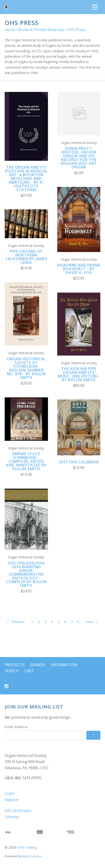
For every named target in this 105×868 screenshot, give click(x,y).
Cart (29, 671)
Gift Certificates (18, 811)
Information (64, 665)
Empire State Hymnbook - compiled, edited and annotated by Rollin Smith (26, 461)
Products (15, 665)
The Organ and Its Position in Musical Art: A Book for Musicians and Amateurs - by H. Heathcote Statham (26, 178)
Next (92, 622)
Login (10, 793)
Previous (16, 622)
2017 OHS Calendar (79, 462)
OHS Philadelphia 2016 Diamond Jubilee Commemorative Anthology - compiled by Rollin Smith (26, 574)
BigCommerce (32, 856)
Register (12, 800)
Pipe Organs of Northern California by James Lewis (26, 257)
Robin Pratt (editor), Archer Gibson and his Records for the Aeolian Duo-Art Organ (79, 158)
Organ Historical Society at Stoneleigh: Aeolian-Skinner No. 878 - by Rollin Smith (26, 368)
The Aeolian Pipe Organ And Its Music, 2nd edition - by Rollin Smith (79, 374)
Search (12, 671)
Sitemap (12, 817)
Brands (38, 665)
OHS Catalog (27, 847)
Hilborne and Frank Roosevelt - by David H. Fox (79, 269)
